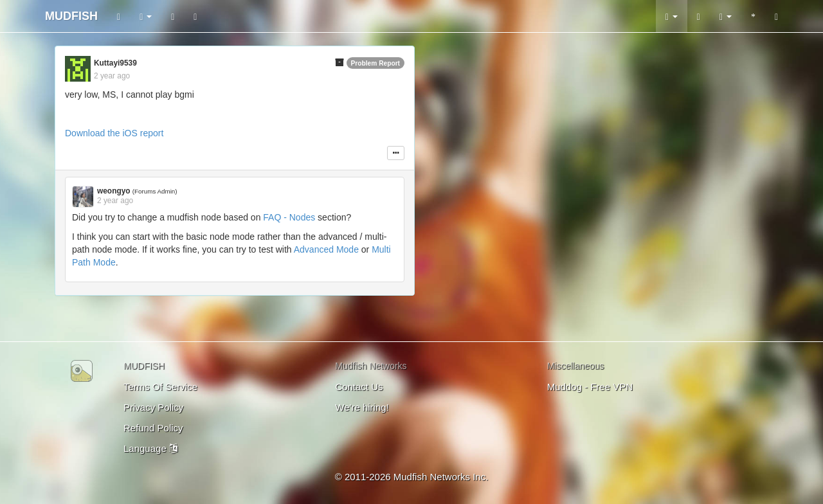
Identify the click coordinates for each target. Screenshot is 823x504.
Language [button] (150, 448)
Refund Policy (153, 428)
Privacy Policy (153, 407)
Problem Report (375, 63)
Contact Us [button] (359, 387)
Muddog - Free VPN (590, 387)
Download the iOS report (114, 133)
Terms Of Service (160, 387)
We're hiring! (362, 407)
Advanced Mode (326, 249)
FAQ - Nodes (289, 217)
